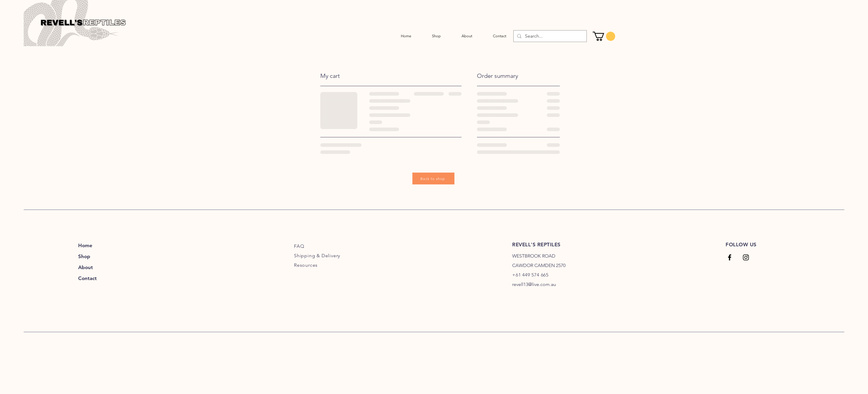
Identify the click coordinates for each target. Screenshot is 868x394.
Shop (84, 256)
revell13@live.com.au (534, 284)
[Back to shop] (433, 178)
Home (85, 245)
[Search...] (549, 36)
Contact (87, 278)
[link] (604, 36)
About (86, 267)
